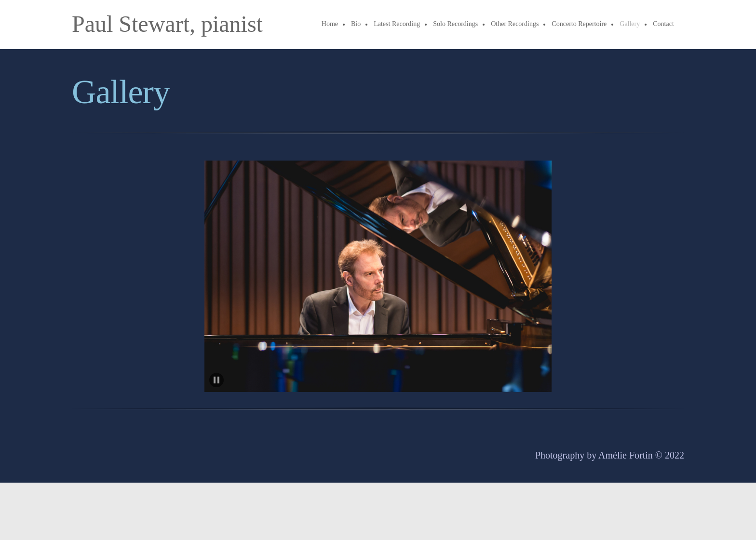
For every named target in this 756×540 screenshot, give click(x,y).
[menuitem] (330, 25)
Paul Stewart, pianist (167, 24)
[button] (378, 276)
